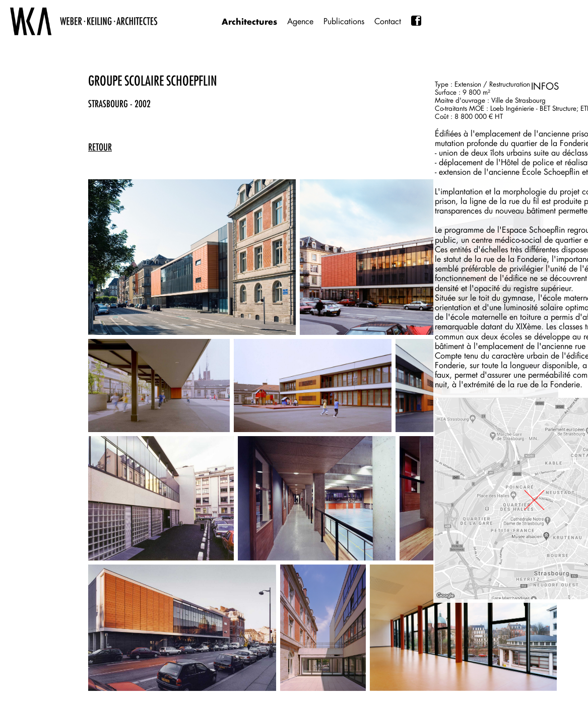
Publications (344, 21)
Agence (300, 21)
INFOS (545, 86)
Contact (388, 21)
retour (100, 147)
